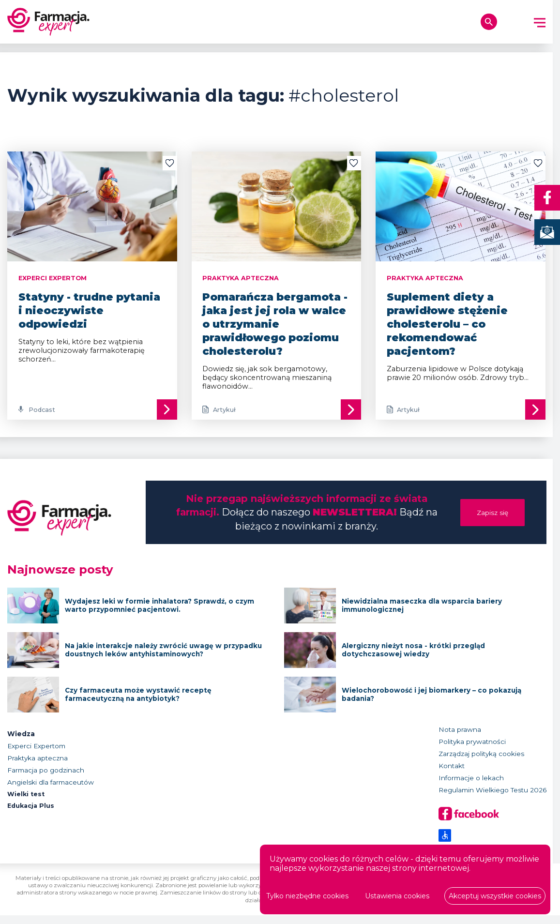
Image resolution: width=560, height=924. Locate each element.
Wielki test (27, 803)
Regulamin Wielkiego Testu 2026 (492, 799)
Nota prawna (460, 738)
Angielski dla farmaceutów (51, 791)
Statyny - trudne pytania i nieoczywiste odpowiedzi (89, 310)
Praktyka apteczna (38, 767)
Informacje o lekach (471, 787)
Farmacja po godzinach (46, 779)
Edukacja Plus (32, 815)
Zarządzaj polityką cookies (481, 762)
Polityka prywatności (472, 750)
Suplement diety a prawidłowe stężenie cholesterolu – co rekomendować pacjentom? (447, 324)
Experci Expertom (36, 755)
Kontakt (452, 774)
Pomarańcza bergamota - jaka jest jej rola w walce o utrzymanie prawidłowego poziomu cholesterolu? (275, 324)
